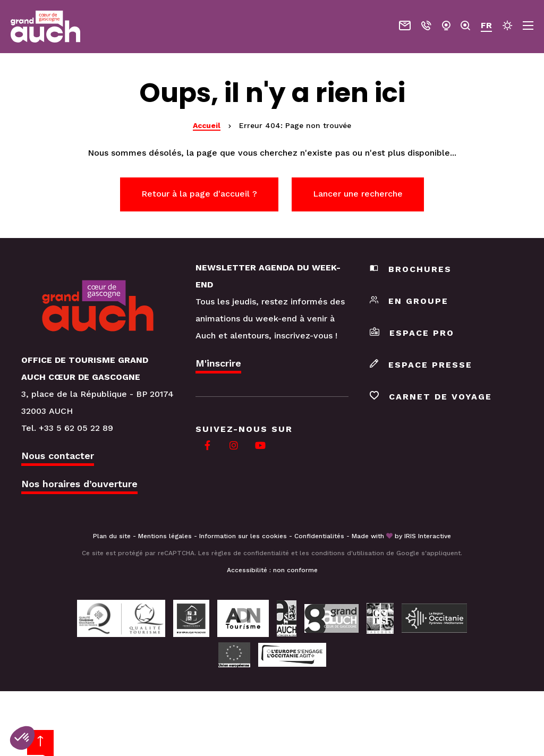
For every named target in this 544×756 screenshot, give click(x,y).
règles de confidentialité (250, 553)
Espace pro (412, 333)
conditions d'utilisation (348, 553)
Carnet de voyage (431, 397)
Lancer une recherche (358, 194)
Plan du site (112, 536)
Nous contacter (58, 456)
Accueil (207, 125)
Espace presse (421, 365)
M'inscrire (218, 363)
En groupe (409, 301)
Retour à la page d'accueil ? (199, 194)
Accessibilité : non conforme (272, 570)
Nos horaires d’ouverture (79, 484)
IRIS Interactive (428, 536)
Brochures (411, 269)
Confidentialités (319, 536)
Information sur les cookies (243, 536)
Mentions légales (165, 536)
